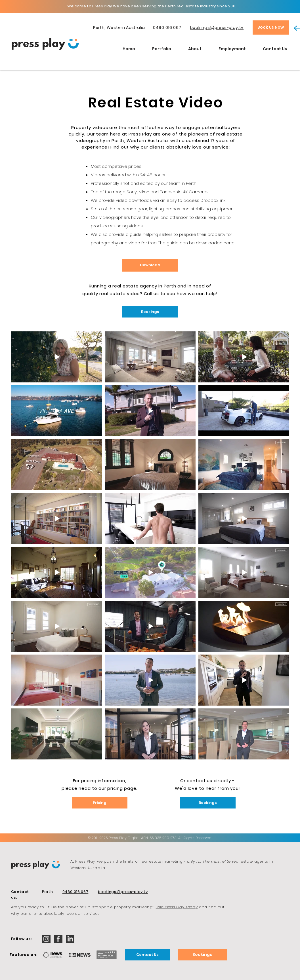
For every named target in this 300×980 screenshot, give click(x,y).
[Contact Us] (147, 955)
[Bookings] (150, 312)
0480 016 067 (167, 27)
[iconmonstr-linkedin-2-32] (70, 939)
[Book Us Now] (271, 27)
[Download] (150, 265)
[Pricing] (100, 803)
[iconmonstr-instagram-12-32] (46, 939)
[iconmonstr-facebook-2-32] (58, 939)
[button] (162, 49)
